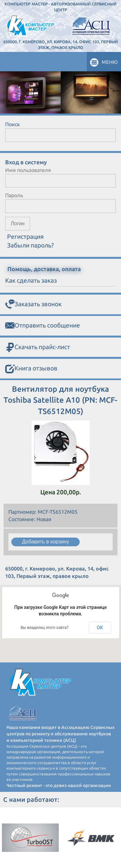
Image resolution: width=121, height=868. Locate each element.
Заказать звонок (33, 304)
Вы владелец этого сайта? (45, 628)
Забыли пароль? (30, 245)
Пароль (14, 195)
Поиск (13, 124)
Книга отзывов (31, 369)
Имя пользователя (28, 170)
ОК (100, 628)
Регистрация (25, 237)
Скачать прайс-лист (38, 348)
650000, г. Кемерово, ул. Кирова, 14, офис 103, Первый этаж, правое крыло (60, 45)
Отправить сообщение (43, 326)
